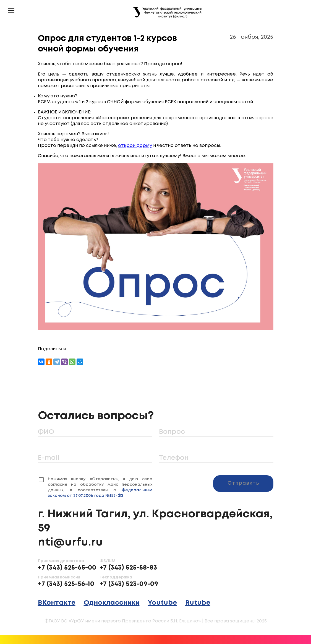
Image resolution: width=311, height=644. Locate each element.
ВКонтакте (57, 603)
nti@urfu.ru (70, 542)
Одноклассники (112, 603)
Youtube (162, 603)
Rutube (198, 603)
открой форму (135, 146)
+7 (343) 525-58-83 (128, 568)
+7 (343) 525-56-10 (66, 584)
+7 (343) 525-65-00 (67, 568)
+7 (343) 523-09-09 (129, 584)
